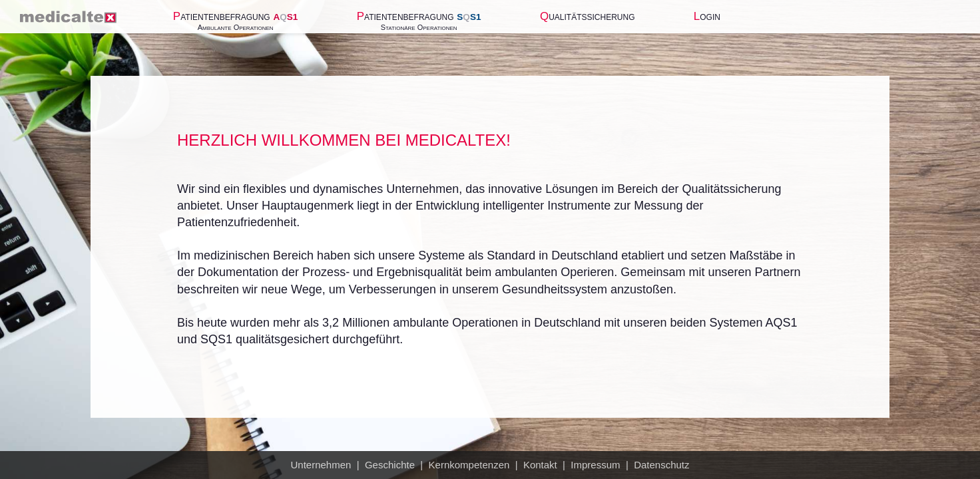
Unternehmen (321, 465)
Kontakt (540, 465)
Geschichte (390, 465)
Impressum (595, 465)
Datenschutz (661, 465)
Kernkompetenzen (469, 465)
